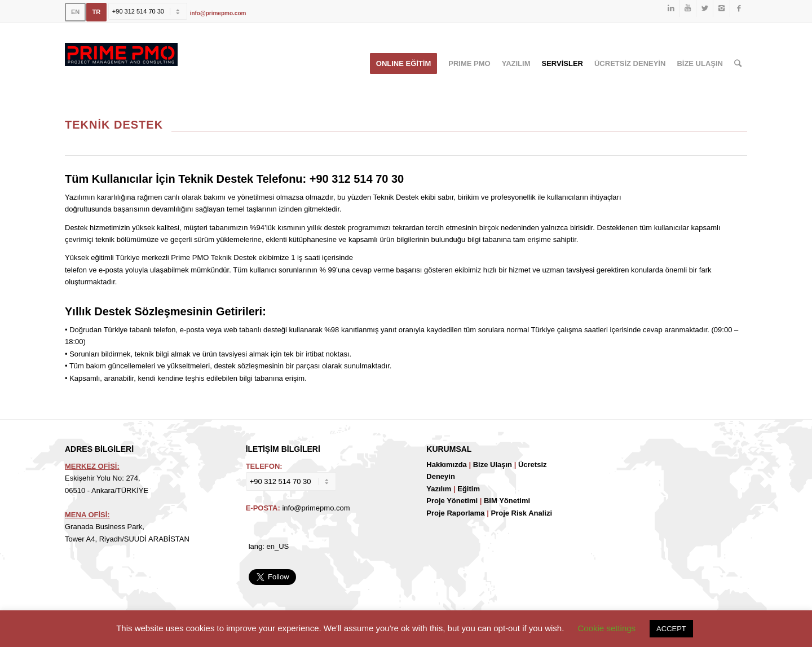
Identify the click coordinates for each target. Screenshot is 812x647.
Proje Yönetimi (452, 501)
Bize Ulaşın (493, 465)
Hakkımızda (447, 465)
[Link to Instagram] (721, 8)
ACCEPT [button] (671, 629)
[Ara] (738, 64)
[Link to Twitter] (705, 8)
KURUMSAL (449, 449)
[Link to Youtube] (688, 8)
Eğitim (469, 489)
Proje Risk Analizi (521, 513)
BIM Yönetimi (507, 501)
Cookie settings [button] (607, 628)
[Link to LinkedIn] (671, 8)
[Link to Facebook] (739, 8)
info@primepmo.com (218, 13)
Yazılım (439, 489)
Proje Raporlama (455, 513)
